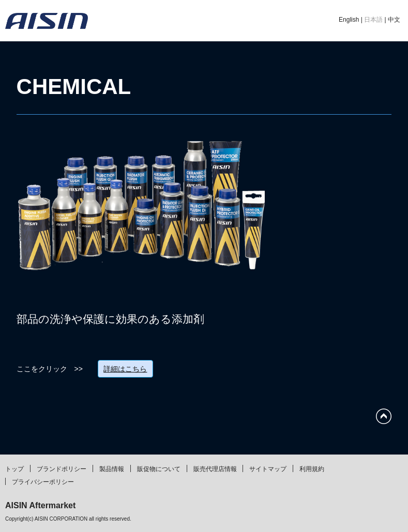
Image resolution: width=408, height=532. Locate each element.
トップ (14, 469)
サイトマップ (268, 469)
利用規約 (312, 469)
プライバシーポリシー (43, 482)
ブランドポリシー (62, 469)
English (349, 20)
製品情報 (112, 469)
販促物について (159, 469)
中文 (394, 20)
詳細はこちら (125, 369)
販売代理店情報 (215, 469)
